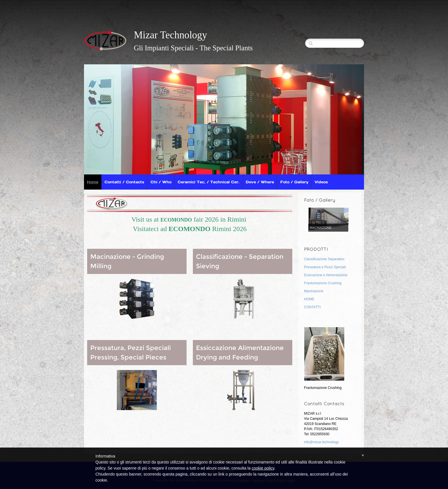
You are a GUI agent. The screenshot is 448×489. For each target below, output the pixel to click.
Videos (321, 182)
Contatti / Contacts (124, 182)
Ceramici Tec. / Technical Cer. (209, 182)
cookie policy (263, 468)
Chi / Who (161, 182)
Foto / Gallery (294, 182)
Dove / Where (260, 182)
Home (93, 182)
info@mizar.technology (321, 442)
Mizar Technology (170, 35)
